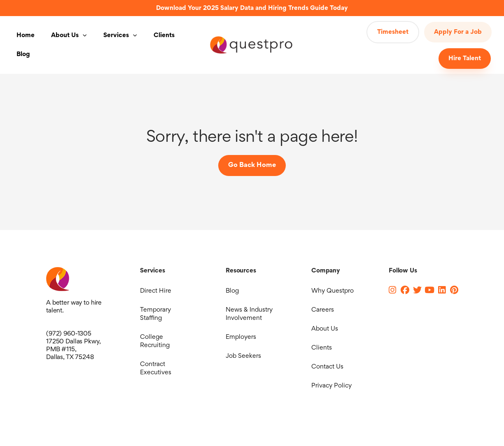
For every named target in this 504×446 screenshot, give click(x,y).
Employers (241, 337)
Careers (323, 310)
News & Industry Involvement (249, 314)
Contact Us (327, 367)
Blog (23, 54)
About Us (69, 35)
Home (26, 35)
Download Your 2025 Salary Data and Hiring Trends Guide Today (252, 8)
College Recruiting (155, 341)
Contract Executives (156, 369)
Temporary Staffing (155, 314)
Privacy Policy (331, 386)
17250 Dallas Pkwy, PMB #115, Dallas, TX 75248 (73, 350)
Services (120, 35)
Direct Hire (156, 291)
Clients (164, 35)
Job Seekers (243, 356)
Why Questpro (332, 291)
